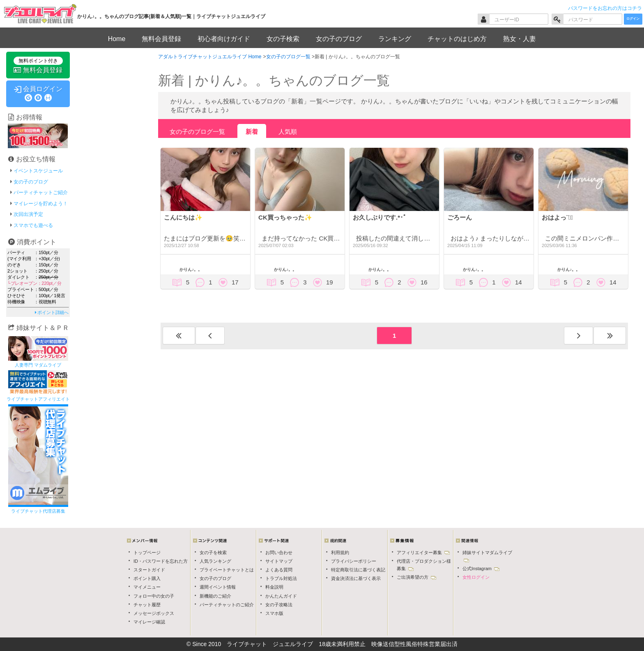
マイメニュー (147, 587)
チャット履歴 (147, 605)
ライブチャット (247, 644)
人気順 (288, 132)
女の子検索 (283, 39)
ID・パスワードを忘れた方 (161, 561)
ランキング (395, 39)
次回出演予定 (28, 214)
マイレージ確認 (149, 622)
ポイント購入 (147, 578)
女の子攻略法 (279, 605)
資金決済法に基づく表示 (356, 578)
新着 (252, 132)
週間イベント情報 (218, 587)
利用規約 (340, 552)
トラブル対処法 (281, 578)
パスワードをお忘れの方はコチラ (605, 8)
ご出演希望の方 (416, 577)
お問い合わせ (279, 552)
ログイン (633, 19)
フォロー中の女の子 (154, 596)
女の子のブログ (339, 39)
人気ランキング (215, 561)
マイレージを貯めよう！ (41, 204)
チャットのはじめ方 (457, 39)
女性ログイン (476, 577)
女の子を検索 (213, 552)
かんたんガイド (281, 596)
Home (117, 39)
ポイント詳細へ (52, 312)
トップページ (147, 552)
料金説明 (274, 587)
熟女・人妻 (520, 39)
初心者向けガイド (224, 39)
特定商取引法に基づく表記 (358, 570)
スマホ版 (274, 613)
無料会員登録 (161, 39)
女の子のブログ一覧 (197, 132)
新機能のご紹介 (215, 596)
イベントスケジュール (38, 171)
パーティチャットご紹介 (41, 193)
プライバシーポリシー (354, 561)
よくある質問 (279, 570)
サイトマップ (279, 561)
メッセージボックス (154, 613)
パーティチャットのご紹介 (227, 605)
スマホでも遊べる (33, 225)
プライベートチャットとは (227, 570)
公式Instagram (481, 568)
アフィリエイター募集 (423, 552)
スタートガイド (149, 570)
